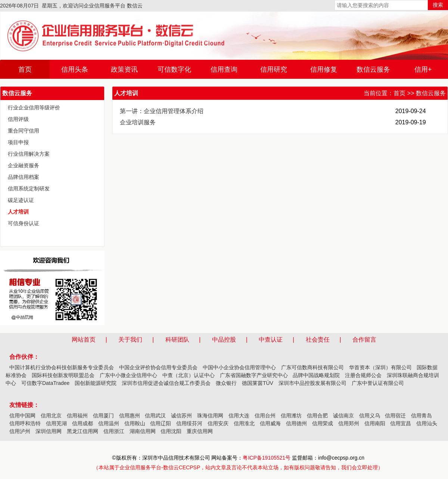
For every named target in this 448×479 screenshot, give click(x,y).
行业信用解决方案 (29, 154)
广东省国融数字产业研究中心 (254, 375)
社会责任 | (329, 340)
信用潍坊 (291, 416)
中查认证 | (281, 340)
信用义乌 (370, 416)
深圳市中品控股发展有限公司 (312, 383)
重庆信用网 (200, 431)
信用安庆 (218, 423)
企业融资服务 (24, 165)
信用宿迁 (395, 416)
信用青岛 (421, 416)
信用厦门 (103, 416)
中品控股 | (235, 340)
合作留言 (364, 340)
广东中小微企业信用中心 (128, 375)
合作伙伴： (24, 357)
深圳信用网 (49, 431)
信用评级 (18, 119)
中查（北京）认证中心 (189, 375)
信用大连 (239, 416)
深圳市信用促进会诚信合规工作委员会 (166, 383)
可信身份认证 (24, 223)
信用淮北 (244, 423)
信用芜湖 (56, 423)
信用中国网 (22, 416)
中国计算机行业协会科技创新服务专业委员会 (62, 367)
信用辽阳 (161, 423)
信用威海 (270, 423)
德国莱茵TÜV (258, 383)
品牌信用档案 (24, 177)
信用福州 (77, 416)
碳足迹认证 (21, 200)
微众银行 (226, 383)
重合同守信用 (24, 131)
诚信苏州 (181, 416)
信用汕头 (427, 423)
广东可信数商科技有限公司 (312, 367)
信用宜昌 (401, 423)
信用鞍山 (135, 423)
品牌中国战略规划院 (316, 375)
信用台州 (265, 416)
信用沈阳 (171, 431)
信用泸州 (20, 431)
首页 (399, 93)
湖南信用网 (143, 431)
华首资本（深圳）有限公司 (380, 367)
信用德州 (296, 423)
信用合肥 (317, 416)
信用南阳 (375, 423)
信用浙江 (114, 431)
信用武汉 (155, 416)
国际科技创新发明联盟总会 (63, 375)
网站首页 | (94, 340)
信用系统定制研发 (29, 189)
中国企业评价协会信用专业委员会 (158, 367)
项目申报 (18, 142)
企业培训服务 (138, 122)
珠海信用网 (210, 416)
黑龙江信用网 (83, 431)
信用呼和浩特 (25, 423)
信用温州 (109, 423)
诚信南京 (343, 416)
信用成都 (83, 423)
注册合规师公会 (363, 375)
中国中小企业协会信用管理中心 (239, 367)
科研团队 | (188, 340)
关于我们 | (141, 340)
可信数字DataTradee (45, 383)
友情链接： (24, 405)
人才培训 (18, 212)
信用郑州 (349, 423)
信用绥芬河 (189, 423)
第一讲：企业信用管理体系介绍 (162, 111)
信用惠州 (130, 416)
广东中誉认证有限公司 (378, 383)
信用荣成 (323, 423)
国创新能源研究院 (96, 383)
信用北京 (51, 416)
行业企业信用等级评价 (34, 108)
